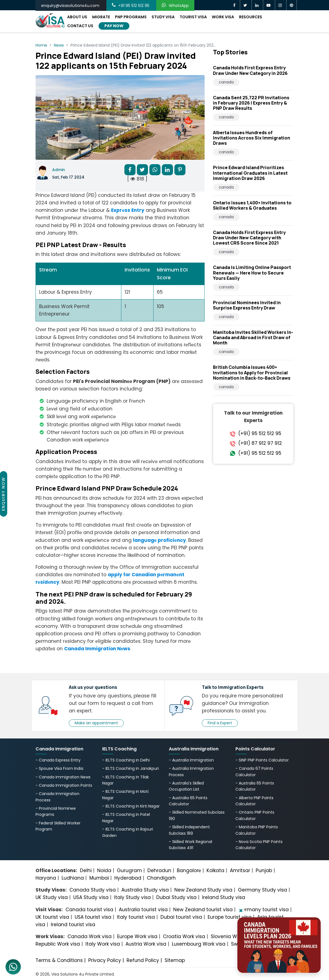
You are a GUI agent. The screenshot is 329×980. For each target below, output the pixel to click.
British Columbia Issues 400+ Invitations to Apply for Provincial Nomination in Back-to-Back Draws (252, 372)
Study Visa (163, 17)
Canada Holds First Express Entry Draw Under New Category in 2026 (250, 70)
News (59, 45)
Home (41, 45)
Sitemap (175, 960)
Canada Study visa (93, 890)
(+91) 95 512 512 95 (260, 433)
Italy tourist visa (136, 917)
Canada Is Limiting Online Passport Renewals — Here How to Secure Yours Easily (252, 273)
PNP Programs (131, 17)
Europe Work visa (137, 936)
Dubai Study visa (176, 897)
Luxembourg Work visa (199, 944)
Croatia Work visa (184, 936)
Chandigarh (161, 878)
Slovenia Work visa (233, 936)
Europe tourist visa (230, 917)
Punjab (264, 870)
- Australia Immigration (191, 760)
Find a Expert (220, 723)
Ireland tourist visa (73, 925)
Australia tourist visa (143, 910)
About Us (77, 17)
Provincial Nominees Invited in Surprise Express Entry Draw (247, 305)
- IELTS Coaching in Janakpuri (130, 768)
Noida (104, 870)
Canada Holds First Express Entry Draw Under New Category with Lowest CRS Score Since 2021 (249, 238)
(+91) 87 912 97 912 (260, 443)
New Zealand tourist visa (203, 910)
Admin (59, 170)
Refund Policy (143, 960)
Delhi (86, 870)
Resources (251, 17)
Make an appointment (96, 723)
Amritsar (240, 870)
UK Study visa (52, 897)
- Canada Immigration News (63, 777)
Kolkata (215, 870)
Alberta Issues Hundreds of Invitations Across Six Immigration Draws (252, 138)
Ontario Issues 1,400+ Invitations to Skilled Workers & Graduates (252, 205)
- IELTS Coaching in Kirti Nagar (131, 806)
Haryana (46, 878)
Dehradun (159, 870)
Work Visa (223, 17)
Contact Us (80, 26)
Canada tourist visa (89, 910)
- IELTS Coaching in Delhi (126, 760)
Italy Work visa (103, 944)
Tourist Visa (193, 17)
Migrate (101, 17)
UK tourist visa (52, 917)
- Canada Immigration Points (64, 785)
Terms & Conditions (59, 960)
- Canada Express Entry (58, 760)
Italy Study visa (132, 897)
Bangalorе (189, 870)
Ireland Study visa (224, 897)
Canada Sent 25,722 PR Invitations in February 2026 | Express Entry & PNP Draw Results (251, 103)
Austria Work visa (146, 944)
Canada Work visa (90, 936)
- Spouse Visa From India (59, 768)
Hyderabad (128, 878)
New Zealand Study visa (203, 890)
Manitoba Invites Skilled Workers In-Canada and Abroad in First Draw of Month (253, 337)
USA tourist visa (93, 917)
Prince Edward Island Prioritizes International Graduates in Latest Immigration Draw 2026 (250, 173)
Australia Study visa (145, 890)
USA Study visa (91, 897)
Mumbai (99, 878)
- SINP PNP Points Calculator (262, 760)
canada (226, 82)
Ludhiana (73, 878)
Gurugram (129, 870)
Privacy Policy (105, 960)
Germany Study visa (263, 890)
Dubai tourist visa (181, 917)
